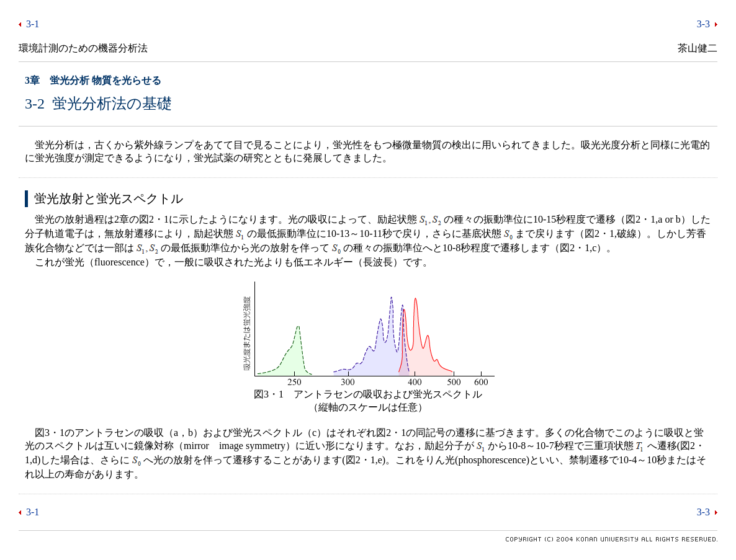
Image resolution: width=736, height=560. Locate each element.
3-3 (703, 24)
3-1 (33, 24)
